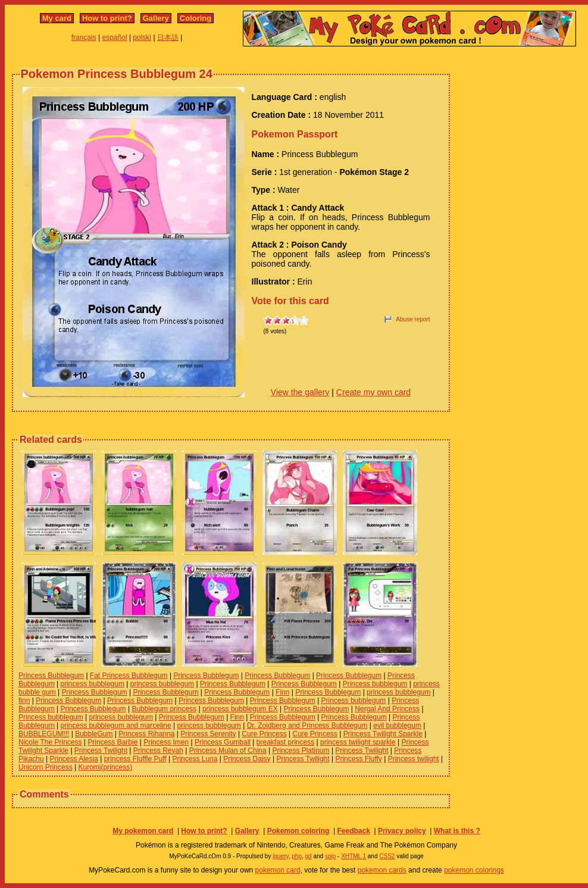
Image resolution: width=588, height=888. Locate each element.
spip (330, 856)
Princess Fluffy (358, 759)
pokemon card (278, 870)
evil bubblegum (397, 726)
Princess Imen (166, 742)
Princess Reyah (158, 751)
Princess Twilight (101, 751)
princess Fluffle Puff (135, 759)
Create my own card (373, 392)
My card (57, 18)
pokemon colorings (474, 870)
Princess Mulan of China (228, 751)
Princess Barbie (112, 742)
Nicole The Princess (50, 742)
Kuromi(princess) (106, 767)
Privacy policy (402, 831)
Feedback (353, 831)
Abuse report (413, 319)
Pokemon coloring (298, 831)
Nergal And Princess (387, 709)
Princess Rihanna (146, 734)
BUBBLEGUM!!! (44, 734)
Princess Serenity (208, 734)
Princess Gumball (223, 742)
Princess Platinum (301, 751)
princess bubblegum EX (240, 709)
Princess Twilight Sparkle (383, 734)
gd (309, 856)
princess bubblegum (93, 684)
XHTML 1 (354, 856)
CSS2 (387, 856)
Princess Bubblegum (51, 676)
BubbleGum (94, 734)
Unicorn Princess (46, 767)
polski (142, 37)
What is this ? (457, 831)
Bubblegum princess (164, 709)
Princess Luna (195, 759)
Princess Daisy (247, 759)
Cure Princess (264, 734)
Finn (282, 692)
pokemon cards (382, 870)
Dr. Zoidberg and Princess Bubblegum (307, 726)
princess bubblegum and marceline (116, 726)
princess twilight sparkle (358, 742)
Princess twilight (414, 759)
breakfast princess (285, 742)
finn (24, 701)
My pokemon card (143, 831)
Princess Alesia (74, 759)
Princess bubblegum (375, 684)
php (297, 856)
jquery (281, 856)
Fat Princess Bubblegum (129, 676)
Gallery (156, 18)
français (84, 37)
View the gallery (300, 392)
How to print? (107, 18)
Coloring (196, 18)
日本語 (168, 37)
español (115, 37)
